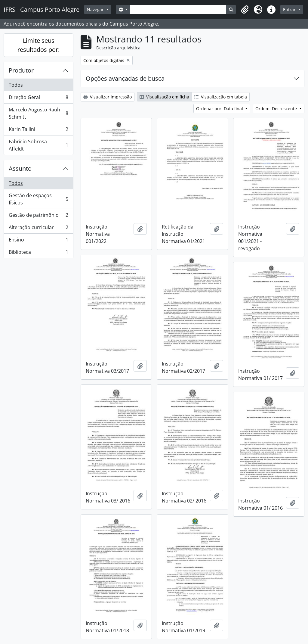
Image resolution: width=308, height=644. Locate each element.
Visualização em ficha (164, 97)
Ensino (38, 241)
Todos (16, 85)
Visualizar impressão (108, 97)
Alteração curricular (38, 229)
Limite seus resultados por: (38, 45)
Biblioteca (38, 253)
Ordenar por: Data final (220, 109)
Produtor (21, 70)
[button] (245, 10)
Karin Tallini (38, 131)
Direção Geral (38, 99)
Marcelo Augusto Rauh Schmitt (38, 113)
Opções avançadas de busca (125, 78)
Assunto (20, 168)
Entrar (290, 9)
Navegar (96, 9)
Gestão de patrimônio (38, 216)
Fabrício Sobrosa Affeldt (38, 145)
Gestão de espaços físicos (38, 199)
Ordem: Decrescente (277, 109)
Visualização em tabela (221, 97)
